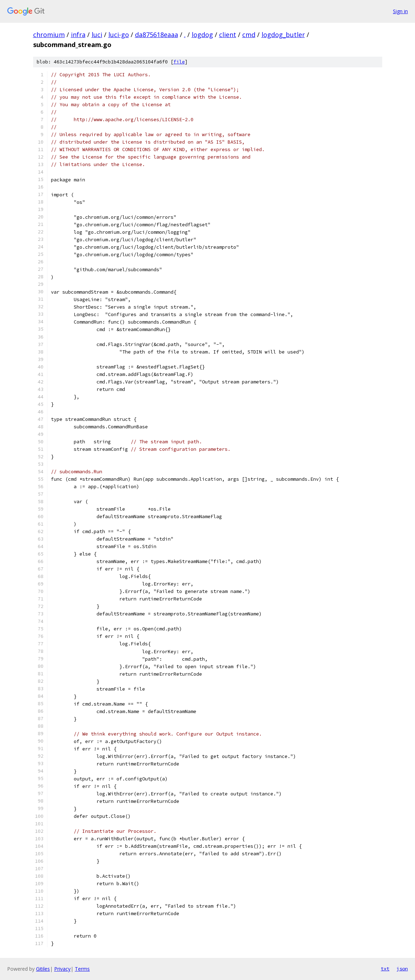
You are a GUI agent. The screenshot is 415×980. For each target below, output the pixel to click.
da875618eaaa (157, 35)
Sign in (400, 11)
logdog (202, 35)
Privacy (62, 969)
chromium (49, 35)
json (402, 969)
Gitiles (43, 969)
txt (385, 969)
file (179, 62)
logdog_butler (283, 35)
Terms (82, 969)
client (228, 35)
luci (97, 35)
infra (78, 35)
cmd (249, 35)
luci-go (119, 35)
